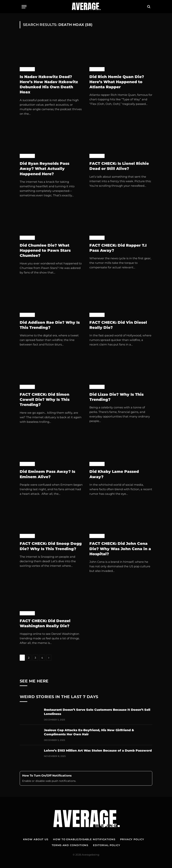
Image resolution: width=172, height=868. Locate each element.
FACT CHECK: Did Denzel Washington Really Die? (45, 623)
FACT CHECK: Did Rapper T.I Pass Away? (118, 248)
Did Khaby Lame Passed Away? (114, 474)
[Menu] (24, 7)
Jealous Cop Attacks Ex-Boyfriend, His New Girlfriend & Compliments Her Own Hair (89, 732)
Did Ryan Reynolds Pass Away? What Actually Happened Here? (45, 169)
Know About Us (36, 839)
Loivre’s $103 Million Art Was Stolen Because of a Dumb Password (98, 751)
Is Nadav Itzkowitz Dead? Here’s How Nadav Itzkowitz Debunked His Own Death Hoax (49, 84)
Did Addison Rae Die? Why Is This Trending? (50, 325)
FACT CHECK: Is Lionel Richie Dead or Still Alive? (119, 166)
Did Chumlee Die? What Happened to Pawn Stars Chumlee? (45, 250)
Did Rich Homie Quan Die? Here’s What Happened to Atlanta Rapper (117, 82)
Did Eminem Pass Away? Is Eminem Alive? (47, 474)
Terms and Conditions (70, 845)
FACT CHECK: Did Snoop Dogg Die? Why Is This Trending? (51, 546)
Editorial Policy (107, 845)
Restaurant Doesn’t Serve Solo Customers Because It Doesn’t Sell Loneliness (97, 712)
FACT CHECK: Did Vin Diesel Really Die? (118, 325)
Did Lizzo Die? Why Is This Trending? (116, 397)
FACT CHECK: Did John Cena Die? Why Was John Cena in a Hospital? (120, 549)
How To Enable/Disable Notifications (84, 839)
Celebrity (27, 69)
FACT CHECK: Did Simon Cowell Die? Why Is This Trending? (45, 400)
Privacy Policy (132, 839)
